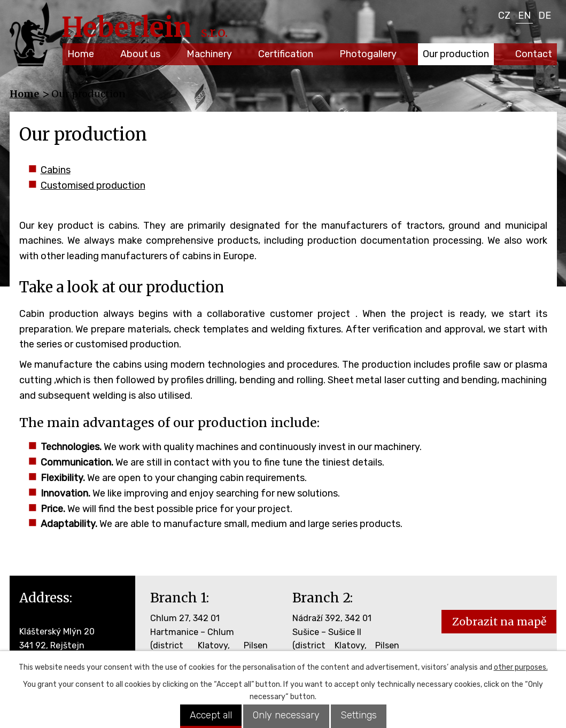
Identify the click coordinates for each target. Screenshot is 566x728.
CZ (504, 16)
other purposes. (521, 667)
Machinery (209, 54)
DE (545, 16)
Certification (286, 54)
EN (524, 16)
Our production (456, 54)
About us (140, 54)
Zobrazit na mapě (499, 622)
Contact (534, 54)
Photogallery (368, 54)
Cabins (56, 170)
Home (81, 54)
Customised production (93, 185)
